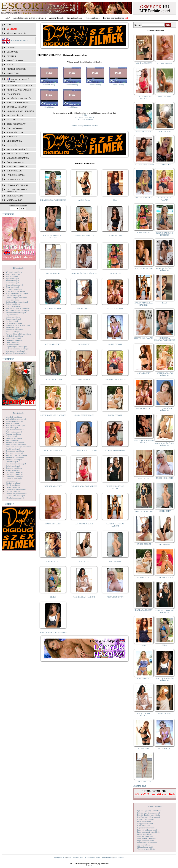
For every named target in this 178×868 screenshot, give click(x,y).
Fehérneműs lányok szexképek (18, 308)
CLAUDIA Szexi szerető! (115, 451)
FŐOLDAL (11, 25)
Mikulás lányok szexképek (16, 353)
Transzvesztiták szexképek (16, 489)
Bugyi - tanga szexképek (15, 291)
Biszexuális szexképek (14, 285)
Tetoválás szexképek (14, 479)
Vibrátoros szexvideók (146, 849)
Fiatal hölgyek (15, 132)
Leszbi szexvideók (144, 834)
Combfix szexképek (14, 295)
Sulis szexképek (12, 462)
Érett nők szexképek (14, 306)
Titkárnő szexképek (13, 483)
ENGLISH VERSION (20, 40)
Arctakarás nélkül (17, 149)
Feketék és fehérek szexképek (17, 310)
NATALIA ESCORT (53, 309)
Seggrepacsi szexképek (15, 451)
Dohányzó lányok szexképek (17, 302)
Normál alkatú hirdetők (20, 111)
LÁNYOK (11, 48)
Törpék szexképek (13, 485)
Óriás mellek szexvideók (147, 838)
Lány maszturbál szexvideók (148, 832)
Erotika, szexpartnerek (114, 18)
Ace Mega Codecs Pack (85, 117)
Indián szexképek (13, 327)
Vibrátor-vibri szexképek (15, 496)
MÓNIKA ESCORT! (53, 344)
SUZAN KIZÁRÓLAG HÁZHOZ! (115, 487)
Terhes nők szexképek (14, 477)
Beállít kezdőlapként (75, 857)
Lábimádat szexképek (14, 340)
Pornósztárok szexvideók (147, 843)
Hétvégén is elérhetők (19, 98)
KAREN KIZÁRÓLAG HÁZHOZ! (115, 525)
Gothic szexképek (13, 317)
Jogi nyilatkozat (60, 857)
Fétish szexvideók (144, 821)
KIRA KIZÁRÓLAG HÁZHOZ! (53, 200)
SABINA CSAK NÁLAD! (115, 380)
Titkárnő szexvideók (145, 847)
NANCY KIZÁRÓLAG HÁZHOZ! (165, 444)
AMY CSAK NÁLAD (84, 524)
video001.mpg (49, 85)
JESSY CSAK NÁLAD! (84, 415)
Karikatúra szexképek (14, 330)
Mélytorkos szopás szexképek (17, 349)
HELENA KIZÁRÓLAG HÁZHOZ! (144, 441)
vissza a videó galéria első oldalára (84, 125)
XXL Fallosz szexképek (15, 498)
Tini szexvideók (143, 845)
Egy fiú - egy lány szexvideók (149, 811)
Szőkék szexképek (13, 466)
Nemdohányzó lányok (19, 90)
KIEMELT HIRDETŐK (16, 69)
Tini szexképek (12, 481)
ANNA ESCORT (144, 373)
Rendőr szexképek (13, 449)
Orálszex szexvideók (145, 836)
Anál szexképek (12, 276)
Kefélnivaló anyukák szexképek (18, 334)
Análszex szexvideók (145, 819)
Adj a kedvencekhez (93, 857)
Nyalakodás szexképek (15, 430)
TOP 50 (10, 65)
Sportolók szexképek (14, 459)
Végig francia (14, 141)
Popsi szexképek (12, 440)
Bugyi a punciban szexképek (17, 293)
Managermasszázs (17, 166)
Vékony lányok (15, 115)
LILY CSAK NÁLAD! (53, 451)
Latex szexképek (12, 342)
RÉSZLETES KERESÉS (17, 33)
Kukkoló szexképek (13, 338)
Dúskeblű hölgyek (17, 107)
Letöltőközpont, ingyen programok (30, 18)
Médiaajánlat (119, 857)
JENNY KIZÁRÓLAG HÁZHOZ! (53, 632)
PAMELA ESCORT (115, 309)
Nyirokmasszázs (16, 175)
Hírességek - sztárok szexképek (18, 325)
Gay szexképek (12, 315)
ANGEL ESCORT (84, 309)
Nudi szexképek (12, 428)
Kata (115, 200)
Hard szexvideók (144, 826)
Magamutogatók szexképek (16, 347)
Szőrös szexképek (13, 470)
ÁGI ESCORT (84, 561)
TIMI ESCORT (84, 380)
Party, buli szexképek (14, 432)
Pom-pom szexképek (14, 438)
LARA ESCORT (115, 273)
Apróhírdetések (56, 18)
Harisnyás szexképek (14, 323)
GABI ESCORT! (165, 165)
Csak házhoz (14, 94)
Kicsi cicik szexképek (14, 336)
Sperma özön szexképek (15, 457)
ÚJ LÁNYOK (12, 52)
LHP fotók (12, 145)
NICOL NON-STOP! (115, 597)
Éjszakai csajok (15, 162)
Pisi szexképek (11, 436)
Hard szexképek (12, 321)
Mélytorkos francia (18, 158)
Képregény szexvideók (146, 828)
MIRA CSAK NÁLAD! (53, 380)
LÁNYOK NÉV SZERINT (17, 185)
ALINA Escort (84, 200)
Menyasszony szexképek (15, 351)
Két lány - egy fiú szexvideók (149, 817)
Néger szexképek (12, 423)
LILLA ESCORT (53, 561)
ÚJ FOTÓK (11, 56)
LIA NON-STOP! (53, 273)
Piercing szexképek (13, 434)
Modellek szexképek (14, 417)
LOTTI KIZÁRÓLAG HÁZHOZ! (84, 451)
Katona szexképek (13, 332)
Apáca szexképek (13, 278)
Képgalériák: (19, 268)
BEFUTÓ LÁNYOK (15, 60)
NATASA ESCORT (53, 524)
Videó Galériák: (155, 807)
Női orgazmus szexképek (15, 425)
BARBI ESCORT (115, 415)
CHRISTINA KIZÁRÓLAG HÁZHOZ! (53, 237)
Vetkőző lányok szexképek (16, 494)
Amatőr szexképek (13, 274)
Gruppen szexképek (13, 319)
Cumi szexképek (12, 300)
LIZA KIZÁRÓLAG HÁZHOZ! (84, 486)
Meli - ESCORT (165, 97)
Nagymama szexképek (14, 421)
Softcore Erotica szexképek (16, 455)
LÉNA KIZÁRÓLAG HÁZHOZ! (84, 273)
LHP (8, 18)
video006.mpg (72, 107)
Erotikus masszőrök (18, 103)
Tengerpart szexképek (14, 474)
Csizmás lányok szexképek (16, 298)
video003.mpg (95, 85)
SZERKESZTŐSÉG (15, 196)
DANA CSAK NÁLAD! (84, 236)
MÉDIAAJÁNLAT (14, 200)
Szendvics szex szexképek (16, 464)
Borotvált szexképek (14, 289)
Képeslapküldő (93, 18)
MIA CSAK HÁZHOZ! (144, 198)
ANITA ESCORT (115, 344)
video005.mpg (49, 107)
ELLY (165, 303)
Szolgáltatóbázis (75, 18)
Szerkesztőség (107, 857)
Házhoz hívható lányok (20, 86)
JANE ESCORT (84, 344)
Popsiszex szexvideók (146, 840)
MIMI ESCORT (165, 713)
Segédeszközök (15, 120)
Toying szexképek (13, 487)
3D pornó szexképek (14, 272)
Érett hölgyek (15, 128)
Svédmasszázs (14, 171)
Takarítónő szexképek (14, 472)
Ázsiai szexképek (13, 281)
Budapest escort (16, 179)
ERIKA (53, 597)
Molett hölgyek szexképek (16, 419)
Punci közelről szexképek (16, 445)
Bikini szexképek (12, 283)
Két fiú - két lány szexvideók (148, 815)
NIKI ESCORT (115, 561)
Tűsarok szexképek (13, 491)
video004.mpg (118, 85)
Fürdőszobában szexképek (16, 313)
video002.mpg (72, 85)
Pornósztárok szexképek (15, 442)
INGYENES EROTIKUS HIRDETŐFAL (17, 190)
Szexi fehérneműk (16, 124)
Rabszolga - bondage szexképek (18, 447)
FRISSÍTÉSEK (13, 73)
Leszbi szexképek (13, 344)
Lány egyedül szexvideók (147, 830)
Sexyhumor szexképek (14, 453)
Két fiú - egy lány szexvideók (149, 813)
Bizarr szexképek (12, 287)
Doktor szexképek (13, 304)
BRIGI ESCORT (144, 679)
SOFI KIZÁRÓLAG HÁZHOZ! (53, 415)
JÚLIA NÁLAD (115, 236)
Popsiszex (12, 137)
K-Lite (84, 115)
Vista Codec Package (85, 119)
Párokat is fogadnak (18, 154)
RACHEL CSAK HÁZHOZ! (84, 597)
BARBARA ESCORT (53, 486)
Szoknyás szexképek (14, 468)
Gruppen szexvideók (145, 823)
